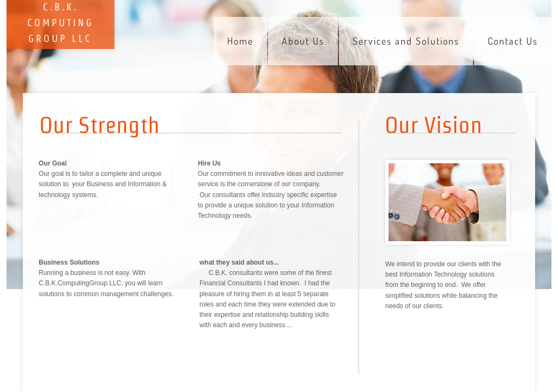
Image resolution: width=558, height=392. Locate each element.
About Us (303, 41)
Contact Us (513, 41)
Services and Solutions (406, 41)
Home (240, 41)
